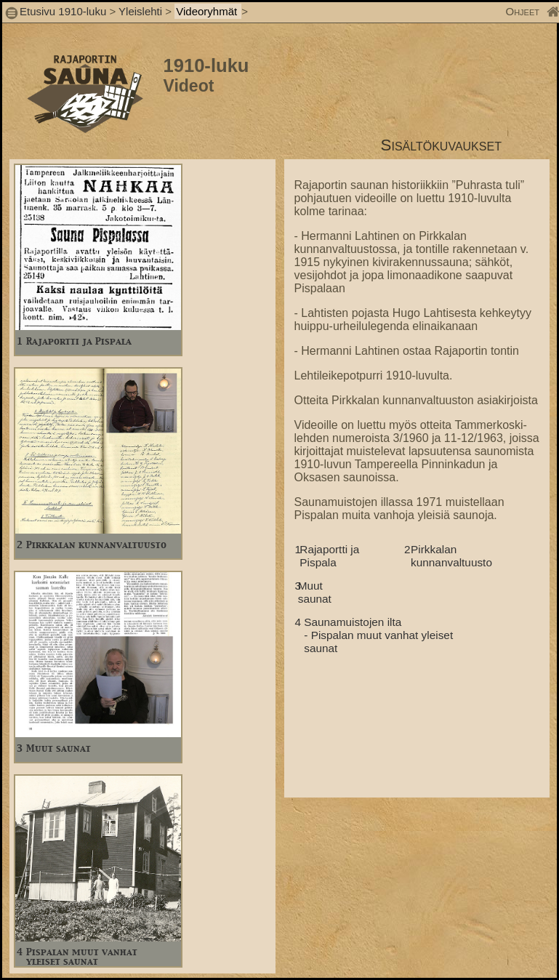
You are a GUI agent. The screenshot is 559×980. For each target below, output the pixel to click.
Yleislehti (140, 11)
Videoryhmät (208, 11)
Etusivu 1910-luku (63, 11)
